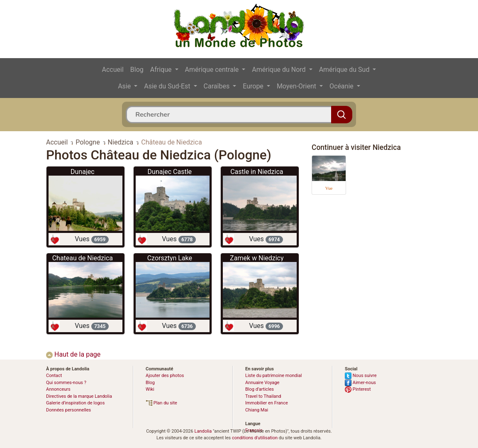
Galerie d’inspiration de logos (75, 403)
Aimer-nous (360, 383)
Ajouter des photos (165, 376)
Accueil (113, 70)
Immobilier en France (267, 403)
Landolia (203, 431)
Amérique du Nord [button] (279, 70)
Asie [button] (125, 86)
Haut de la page (73, 354)
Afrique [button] (162, 70)
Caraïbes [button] (218, 86)
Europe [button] (254, 86)
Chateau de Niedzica (83, 258)
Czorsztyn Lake (170, 258)
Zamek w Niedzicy (257, 258)
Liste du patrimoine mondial (273, 376)
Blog (137, 70)
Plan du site (161, 403)
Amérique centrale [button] (213, 70)
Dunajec (83, 172)
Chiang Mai (257, 410)
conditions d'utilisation (255, 438)
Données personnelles (68, 410)
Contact (54, 376)
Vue (329, 188)
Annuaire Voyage (262, 383)
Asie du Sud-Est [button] (168, 86)
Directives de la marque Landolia (79, 396)
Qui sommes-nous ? (66, 383)
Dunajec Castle (170, 172)
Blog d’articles (260, 389)
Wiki (150, 389)
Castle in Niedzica (257, 172)
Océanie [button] (342, 86)
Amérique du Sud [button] (345, 70)
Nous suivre (361, 376)
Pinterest (358, 389)
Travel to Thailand (263, 396)
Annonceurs (58, 389)
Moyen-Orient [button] (297, 86)
